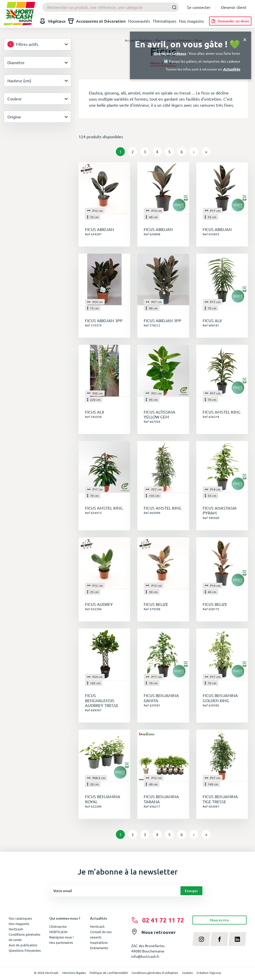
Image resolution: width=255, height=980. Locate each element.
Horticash (97, 926)
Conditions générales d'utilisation (155, 973)
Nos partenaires (61, 942)
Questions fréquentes (25, 950)
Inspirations (99, 942)
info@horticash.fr (145, 956)
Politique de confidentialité (109, 973)
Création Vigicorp (209, 973)
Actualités (232, 69)
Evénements (99, 948)
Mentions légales (74, 973)
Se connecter (199, 7)
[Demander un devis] (230, 21)
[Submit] (173, 7)
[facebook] (219, 939)
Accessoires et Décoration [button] (97, 21)
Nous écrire (220, 920)
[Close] (245, 39)
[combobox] (111, 7)
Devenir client (234, 7)
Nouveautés (139, 21)
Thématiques (165, 21)
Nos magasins (191, 21)
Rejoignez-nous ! (62, 937)
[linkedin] (238, 939)
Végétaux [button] (53, 21)
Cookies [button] (187, 973)
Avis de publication (23, 945)
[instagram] (202, 939)
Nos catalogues (20, 918)
